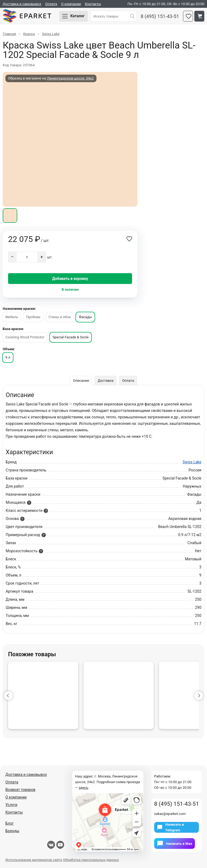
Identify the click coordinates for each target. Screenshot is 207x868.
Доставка (106, 381)
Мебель (12, 317)
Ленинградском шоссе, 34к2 (70, 78)
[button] (8, 696)
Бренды (12, 831)
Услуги (11, 805)
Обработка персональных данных (91, 860)
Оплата (51, 4)
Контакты (93, 4)
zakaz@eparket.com (170, 814)
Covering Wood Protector (25, 337)
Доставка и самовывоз (22, 4)
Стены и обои (60, 317)
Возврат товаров (20, 790)
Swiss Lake (192, 462)
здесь (83, 788)
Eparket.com (27, 16)
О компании (71, 4)
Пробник (33, 317)
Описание (81, 381)
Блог (10, 823)
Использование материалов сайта (34, 860)
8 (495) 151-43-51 (160, 16)
